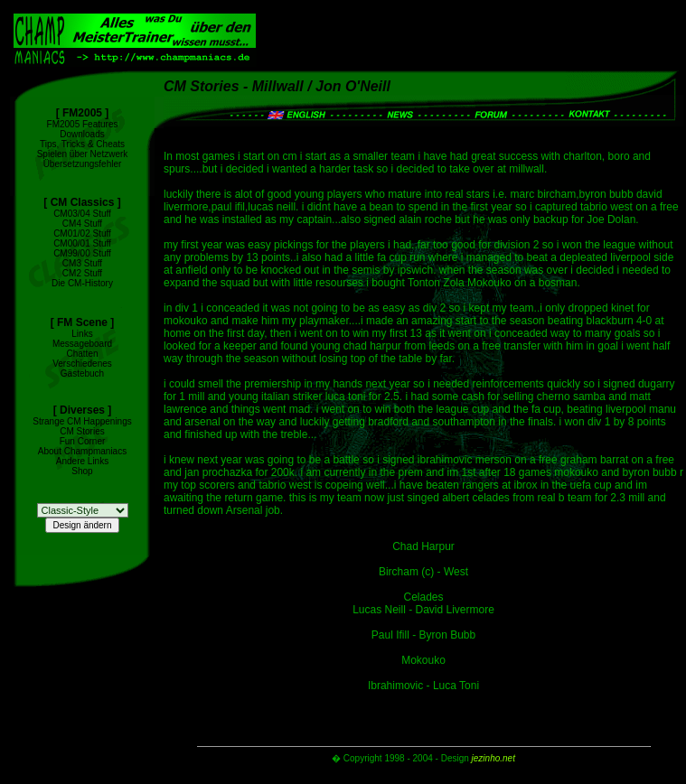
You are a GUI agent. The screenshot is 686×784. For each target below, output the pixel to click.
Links (82, 334)
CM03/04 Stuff (82, 214)
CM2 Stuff (82, 273)
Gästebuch (82, 373)
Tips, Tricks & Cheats (82, 144)
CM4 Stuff (82, 224)
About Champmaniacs (82, 451)
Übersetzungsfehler (83, 164)
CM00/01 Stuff (82, 243)
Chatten (82, 354)
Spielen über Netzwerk (83, 154)
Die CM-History (82, 283)
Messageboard (82, 344)
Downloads (82, 134)
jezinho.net (493, 758)
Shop (82, 471)
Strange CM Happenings (82, 421)
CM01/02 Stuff (82, 233)
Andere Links (82, 461)
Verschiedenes (82, 364)
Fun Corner (83, 441)
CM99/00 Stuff (82, 253)
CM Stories (82, 431)
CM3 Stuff (82, 263)
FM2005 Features (83, 124)
